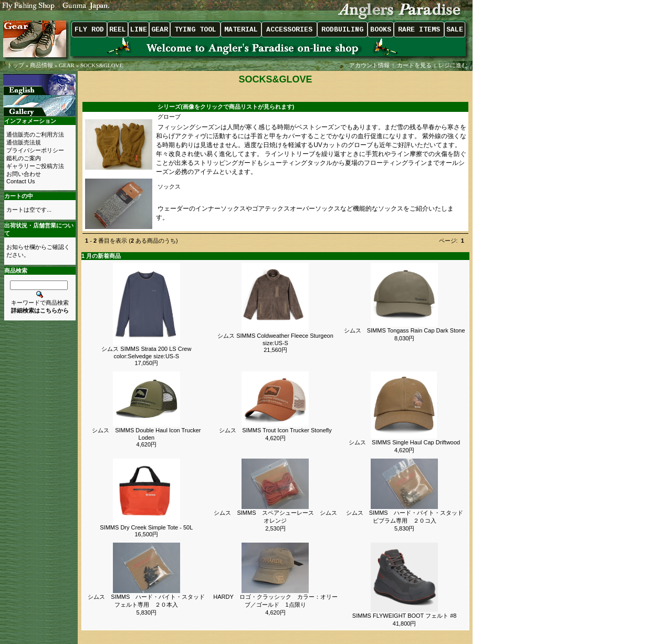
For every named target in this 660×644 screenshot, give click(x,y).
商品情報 (41, 65)
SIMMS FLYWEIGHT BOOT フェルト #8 (405, 616)
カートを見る (414, 65)
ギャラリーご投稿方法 (35, 166)
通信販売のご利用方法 (35, 134)
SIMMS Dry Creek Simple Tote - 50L (146, 527)
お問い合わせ (24, 174)
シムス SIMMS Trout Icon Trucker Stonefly (275, 430)
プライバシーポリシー (35, 150)
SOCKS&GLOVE (102, 65)
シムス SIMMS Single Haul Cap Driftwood (404, 442)
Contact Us (20, 181)
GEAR (67, 65)
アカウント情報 (369, 65)
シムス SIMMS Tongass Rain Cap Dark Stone (405, 330)
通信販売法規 (24, 142)
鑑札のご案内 (24, 158)
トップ (15, 65)
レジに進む (454, 65)
